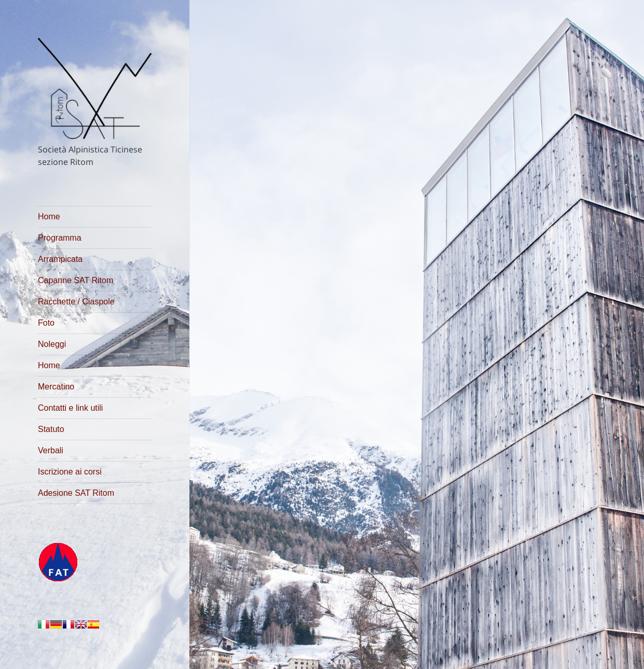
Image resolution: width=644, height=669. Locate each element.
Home (49, 217)
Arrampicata (60, 259)
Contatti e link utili (70, 408)
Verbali (51, 450)
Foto (46, 323)
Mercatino (56, 387)
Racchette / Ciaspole (76, 302)
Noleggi (52, 344)
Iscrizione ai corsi (70, 472)
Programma (60, 238)
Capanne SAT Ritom (76, 280)
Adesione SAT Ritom (76, 493)
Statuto (51, 429)
